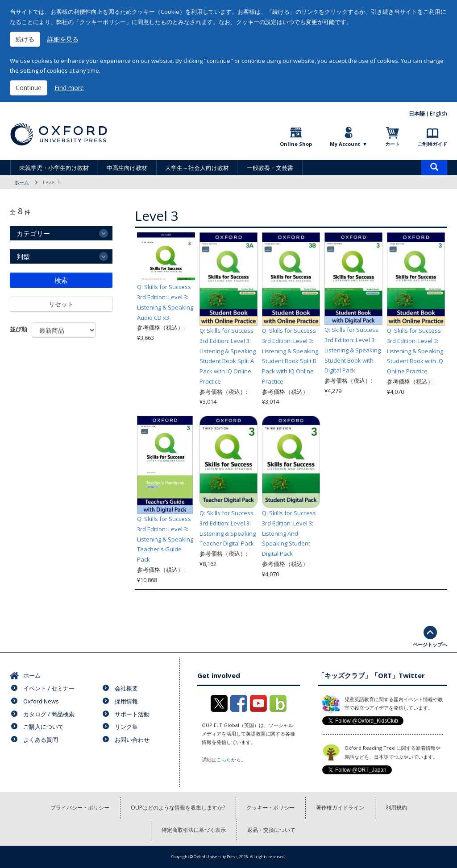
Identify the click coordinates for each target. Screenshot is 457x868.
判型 (23, 256)
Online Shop (296, 144)
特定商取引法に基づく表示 (194, 830)
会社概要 (126, 688)
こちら (224, 759)
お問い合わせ (132, 740)
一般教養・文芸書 (270, 168)
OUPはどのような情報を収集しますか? (178, 808)
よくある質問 (41, 740)
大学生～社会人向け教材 (197, 168)
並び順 (19, 329)
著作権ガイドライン (340, 808)
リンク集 (126, 727)
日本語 (417, 114)
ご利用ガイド (432, 144)
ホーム (22, 182)
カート (393, 144)
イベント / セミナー (49, 688)
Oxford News (41, 701)
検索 (61, 280)
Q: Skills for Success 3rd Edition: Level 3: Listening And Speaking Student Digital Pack (289, 533)
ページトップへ (430, 644)
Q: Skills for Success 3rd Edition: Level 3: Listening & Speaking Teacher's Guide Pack (165, 539)
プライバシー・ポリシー (80, 808)
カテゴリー (33, 233)
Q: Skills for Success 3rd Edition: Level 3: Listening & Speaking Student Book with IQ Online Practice (415, 351)
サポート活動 (132, 714)
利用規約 (396, 808)
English (438, 114)
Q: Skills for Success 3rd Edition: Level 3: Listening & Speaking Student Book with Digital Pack (353, 350)
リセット (61, 304)
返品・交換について (271, 830)
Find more (69, 88)
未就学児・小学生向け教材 (54, 168)
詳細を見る (63, 39)
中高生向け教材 (127, 168)
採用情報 (126, 701)
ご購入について (44, 727)
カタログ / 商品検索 (49, 714)
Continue (29, 88)
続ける (25, 39)
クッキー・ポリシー (270, 808)
